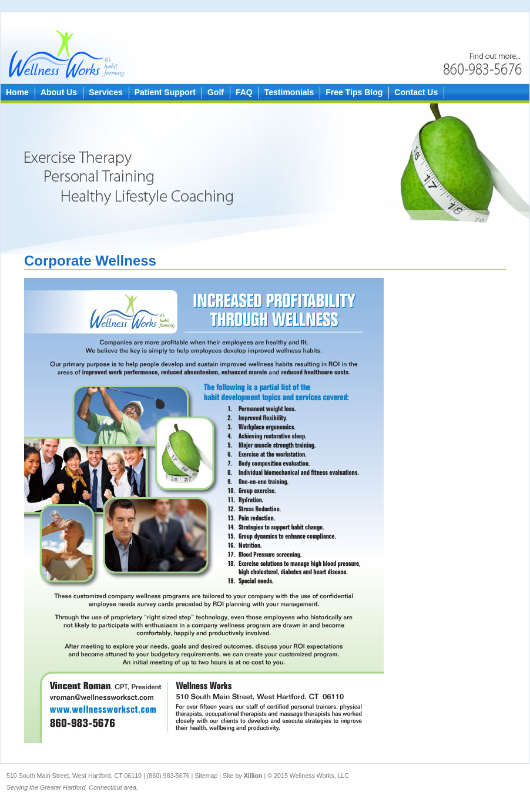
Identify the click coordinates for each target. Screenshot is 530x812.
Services (103, 92)
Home (14, 92)
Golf (213, 92)
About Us (56, 92)
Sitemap (207, 776)
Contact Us (413, 92)
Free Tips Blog (351, 92)
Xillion (253, 776)
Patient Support (162, 92)
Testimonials (286, 92)
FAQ (241, 92)
